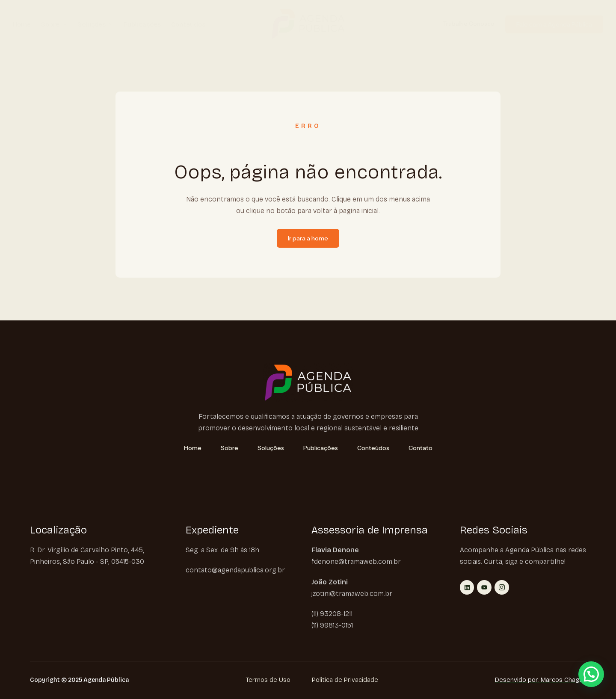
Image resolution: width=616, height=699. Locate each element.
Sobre (54, 24)
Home (22, 24)
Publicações (142, 24)
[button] (591, 674)
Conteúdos (188, 24)
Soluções (95, 24)
